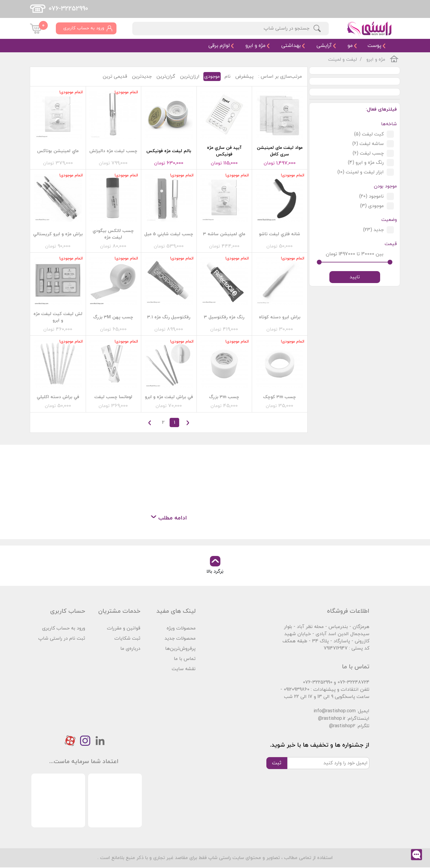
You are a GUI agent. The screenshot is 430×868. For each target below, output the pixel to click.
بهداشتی (291, 46)
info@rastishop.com (335, 711)
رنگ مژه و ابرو (366, 163)
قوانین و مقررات (124, 628)
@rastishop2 (342, 726)
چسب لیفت (368, 153)
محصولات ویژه (181, 628)
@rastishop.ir (332, 719)
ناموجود (371, 197)
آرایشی (324, 46)
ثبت (277, 763)
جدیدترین (142, 77)
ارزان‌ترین (190, 77)
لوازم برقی (219, 46)
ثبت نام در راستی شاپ (62, 638)
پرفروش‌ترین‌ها (180, 649)
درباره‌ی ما (130, 649)
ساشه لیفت (368, 144)
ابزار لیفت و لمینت (361, 172)
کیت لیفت (369, 134)
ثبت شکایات (127, 638)
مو (350, 46)
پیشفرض (244, 77)
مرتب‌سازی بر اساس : (280, 77)
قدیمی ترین (115, 77)
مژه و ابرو (255, 46)
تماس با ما (185, 659)
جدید (373, 230)
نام (228, 77)
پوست (374, 46)
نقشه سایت (184, 669)
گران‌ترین (166, 77)
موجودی (372, 206)
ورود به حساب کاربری (64, 628)
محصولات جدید (180, 638)
